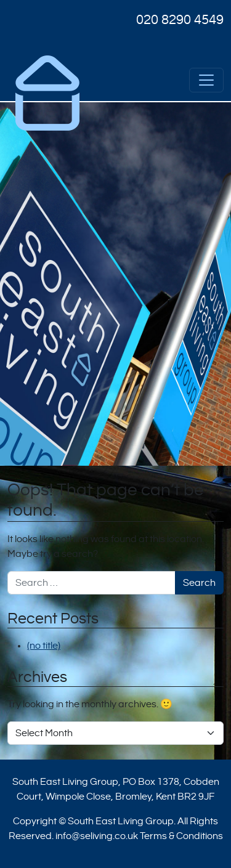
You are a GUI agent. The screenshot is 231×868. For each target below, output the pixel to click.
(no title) (44, 646)
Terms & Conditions (181, 836)
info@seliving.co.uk (97, 836)
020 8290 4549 (180, 20)
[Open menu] (206, 80)
